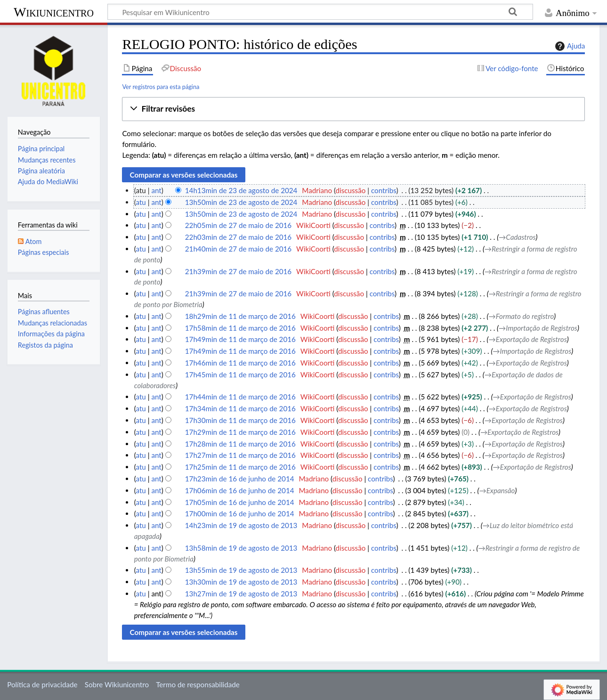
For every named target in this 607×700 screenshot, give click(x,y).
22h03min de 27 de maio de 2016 (238, 237)
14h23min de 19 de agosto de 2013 (241, 525)
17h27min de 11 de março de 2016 (240, 455)
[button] (353, 109)
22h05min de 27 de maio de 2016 (238, 225)
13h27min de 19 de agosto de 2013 (241, 594)
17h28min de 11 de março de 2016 (240, 444)
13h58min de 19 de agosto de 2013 (241, 548)
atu (141, 202)
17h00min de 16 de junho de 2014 (240, 513)
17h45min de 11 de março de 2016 (240, 374)
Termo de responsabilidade (198, 684)
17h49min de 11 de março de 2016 (240, 339)
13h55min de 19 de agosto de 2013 (241, 570)
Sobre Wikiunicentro (117, 684)
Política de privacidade (42, 684)
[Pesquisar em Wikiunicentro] (320, 12)
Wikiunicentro (54, 12)
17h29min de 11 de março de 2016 (240, 432)
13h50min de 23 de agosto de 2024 (241, 202)
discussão (351, 190)
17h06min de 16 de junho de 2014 (240, 490)
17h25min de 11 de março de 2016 (240, 467)
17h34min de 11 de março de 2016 (240, 408)
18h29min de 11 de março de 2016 (240, 316)
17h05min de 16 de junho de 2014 (240, 502)
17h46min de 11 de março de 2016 (240, 363)
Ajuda (569, 46)
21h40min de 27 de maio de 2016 (238, 249)
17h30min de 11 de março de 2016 (240, 420)
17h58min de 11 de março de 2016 (240, 328)
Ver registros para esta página (161, 87)
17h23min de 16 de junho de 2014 (240, 479)
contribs (384, 190)
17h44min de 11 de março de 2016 (240, 397)
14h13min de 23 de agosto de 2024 (241, 190)
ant (156, 190)
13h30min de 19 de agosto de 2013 (241, 582)
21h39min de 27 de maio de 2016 (238, 271)
